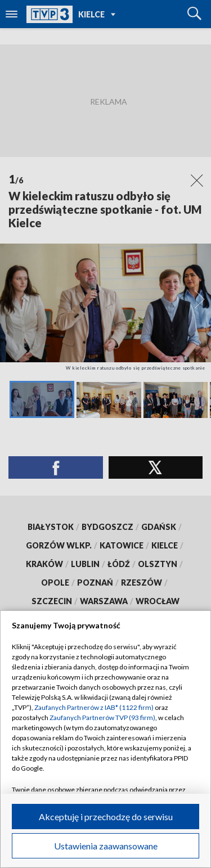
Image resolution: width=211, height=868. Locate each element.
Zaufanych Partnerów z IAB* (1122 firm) (94, 707)
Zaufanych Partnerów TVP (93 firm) (102, 718)
